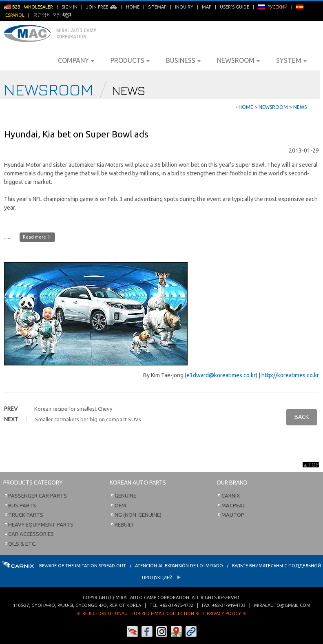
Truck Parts (26, 515)
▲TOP (311, 465)
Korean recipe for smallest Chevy (73, 409)
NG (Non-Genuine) (138, 515)
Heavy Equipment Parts (41, 524)
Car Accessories (31, 534)
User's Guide (235, 7)
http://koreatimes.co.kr (290, 375)
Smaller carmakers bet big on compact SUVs (88, 419)
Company (76, 60)
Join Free (102, 7)
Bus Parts (22, 505)
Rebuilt (125, 524)
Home (133, 7)
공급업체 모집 (52, 15)
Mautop (233, 515)
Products (130, 60)
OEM (120, 505)
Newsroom (238, 60)
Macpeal (233, 505)
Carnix (231, 496)
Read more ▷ (37, 237)
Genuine (125, 496)
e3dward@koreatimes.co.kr (221, 375)
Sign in (70, 7)
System (291, 60)
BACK (302, 417)
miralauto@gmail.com (282, 605)
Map (207, 7)
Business (183, 60)
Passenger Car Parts (38, 496)
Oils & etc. (22, 544)
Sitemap (157, 7)
